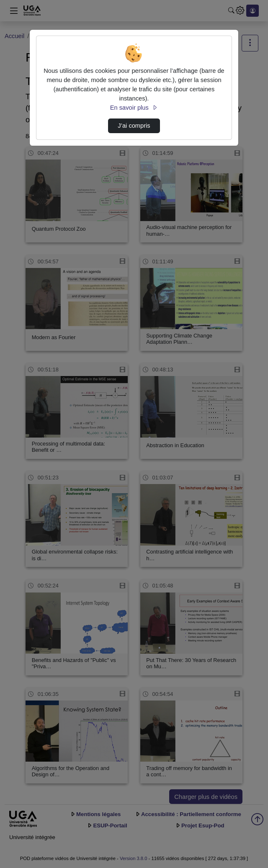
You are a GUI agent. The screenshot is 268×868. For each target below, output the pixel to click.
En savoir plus (134, 108)
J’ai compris (134, 126)
